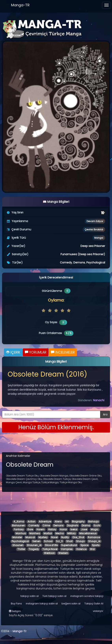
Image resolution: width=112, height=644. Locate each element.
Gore (30, 529)
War (92, 549)
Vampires (67, 549)
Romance (94, 537)
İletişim (15, 611)
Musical (30, 537)
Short (69, 541)
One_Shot (78, 537)
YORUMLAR (36, 352)
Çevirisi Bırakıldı (94, 229)
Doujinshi (73, 525)
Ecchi (97, 525)
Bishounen (18, 525)
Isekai (74, 529)
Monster (17, 537)
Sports (96, 545)
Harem (41, 529)
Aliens (58, 522)
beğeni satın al (71, 604)
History (52, 529)
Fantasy (19, 529)
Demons (79, 262)
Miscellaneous (88, 533)
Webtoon (49, 553)
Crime (46, 525)
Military (71, 533)
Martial (48, 533)
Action (31, 522)
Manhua (21, 533)
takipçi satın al (30, 596)
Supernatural (69, 545)
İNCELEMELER (63, 352)
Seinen (36, 541)
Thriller (21, 549)
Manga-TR (20, 5)
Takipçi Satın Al (94, 604)
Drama (86, 525)
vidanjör (98, 611)
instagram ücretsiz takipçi (87, 596)
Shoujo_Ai (94, 541)
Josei (84, 529)
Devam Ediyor (95, 221)
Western (63, 553)
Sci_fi (59, 541)
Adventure (45, 522)
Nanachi (99, 400)
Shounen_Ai (34, 545)
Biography (78, 522)
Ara (105, 414)
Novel (54, 537)
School (48, 541)
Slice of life (51, 545)
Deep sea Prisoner (93, 246)
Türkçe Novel (50, 549)
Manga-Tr (20, 631)
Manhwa (35, 533)
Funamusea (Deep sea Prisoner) (83, 254)
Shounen (18, 545)
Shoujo (80, 541)
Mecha (60, 533)
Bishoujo (93, 522)
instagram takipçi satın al (42, 604)
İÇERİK (13, 352)
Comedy (66, 262)
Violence (81, 549)
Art (67, 522)
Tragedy (34, 549)
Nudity (65, 537)
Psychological (96, 262)
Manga (99, 238)
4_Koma (19, 522)
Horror (63, 529)
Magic (95, 529)
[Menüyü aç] (106, 5)
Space (84, 545)
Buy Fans (16, 604)
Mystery (43, 537)
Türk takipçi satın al (54, 596)
